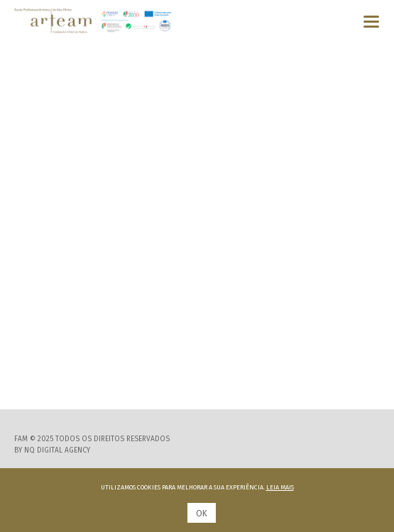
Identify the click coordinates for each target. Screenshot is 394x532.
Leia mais (280, 487)
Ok (202, 514)
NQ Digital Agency (57, 450)
